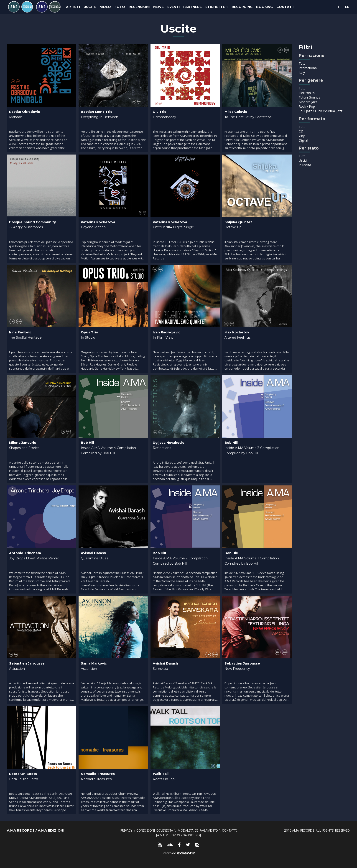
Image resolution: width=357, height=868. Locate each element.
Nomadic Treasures (98, 774)
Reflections (162, 448)
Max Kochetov (237, 332)
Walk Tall (161, 774)
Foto (120, 7)
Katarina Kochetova (98, 222)
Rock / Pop (307, 106)
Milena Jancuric (23, 443)
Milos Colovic (236, 112)
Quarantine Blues (94, 558)
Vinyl (302, 136)
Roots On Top (164, 779)
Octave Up (233, 227)
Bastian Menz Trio (97, 112)
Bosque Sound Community (32, 222)
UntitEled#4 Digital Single (173, 227)
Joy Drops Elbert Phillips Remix (34, 558)
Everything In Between (99, 117)
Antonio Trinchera (25, 553)
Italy (302, 72)
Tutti (302, 63)
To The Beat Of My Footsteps (248, 117)
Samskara (160, 669)
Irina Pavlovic (20, 332)
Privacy (126, 830)
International (308, 68)
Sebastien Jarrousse (27, 663)
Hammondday (164, 117)
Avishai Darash (93, 553)
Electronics (307, 93)
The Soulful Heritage (25, 338)
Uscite (90, 7)
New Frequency (237, 669)
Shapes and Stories (24, 448)
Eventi (173, 7)
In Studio (88, 338)
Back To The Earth (24, 779)
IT (340, 7)
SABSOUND (191, 835)
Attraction (17, 669)
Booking (264, 7)
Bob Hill (87, 443)
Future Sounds (309, 97)
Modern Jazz (308, 102)
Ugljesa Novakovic (168, 443)
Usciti (303, 160)
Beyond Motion (93, 227)
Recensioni (139, 7)
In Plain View (163, 338)
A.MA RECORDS (169, 835)
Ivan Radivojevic (167, 332)
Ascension (89, 669)
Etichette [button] (217, 7)
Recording (242, 7)
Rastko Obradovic (24, 112)
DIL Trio (160, 112)
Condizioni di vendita (155, 830)
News (158, 7)
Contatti (286, 7)
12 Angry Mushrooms (26, 227)
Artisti (73, 7)
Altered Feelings (237, 338)
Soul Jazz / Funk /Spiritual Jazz (321, 111)
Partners (193, 7)
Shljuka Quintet (238, 222)
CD (301, 131)
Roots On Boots (23, 774)
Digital (303, 140)
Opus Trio (89, 332)
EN (347, 7)
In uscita (305, 165)
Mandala (16, 117)
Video (105, 7)
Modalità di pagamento (198, 830)
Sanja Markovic (94, 663)
